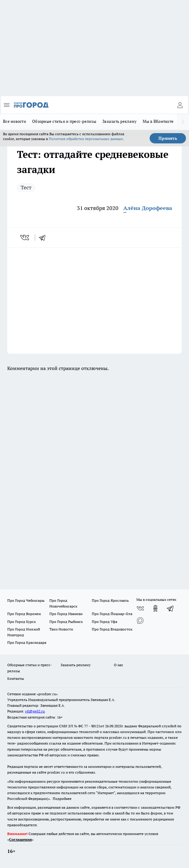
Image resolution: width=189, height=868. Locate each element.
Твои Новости (61, 629)
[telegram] (44, 237)
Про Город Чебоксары (26, 600)
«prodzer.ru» (47, 694)
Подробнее (62, 799)
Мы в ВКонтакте (158, 121)
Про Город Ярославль (110, 600)
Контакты (16, 678)
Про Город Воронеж (24, 614)
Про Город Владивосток (112, 629)
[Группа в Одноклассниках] (155, 608)
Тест (26, 187)
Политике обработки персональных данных (86, 139)
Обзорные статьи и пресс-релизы (64, 121)
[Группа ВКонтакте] (140, 608)
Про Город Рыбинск (66, 622)
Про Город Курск (22, 622)
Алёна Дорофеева (148, 208)
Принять (168, 138)
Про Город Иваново (66, 614)
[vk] (25, 237)
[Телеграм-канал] (171, 608)
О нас (119, 665)
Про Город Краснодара (27, 642)
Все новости (15, 121)
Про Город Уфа (104, 622)
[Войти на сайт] (180, 105)
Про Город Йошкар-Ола (112, 614)
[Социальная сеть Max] (140, 621)
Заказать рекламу (119, 121)
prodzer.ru (118, 737)
